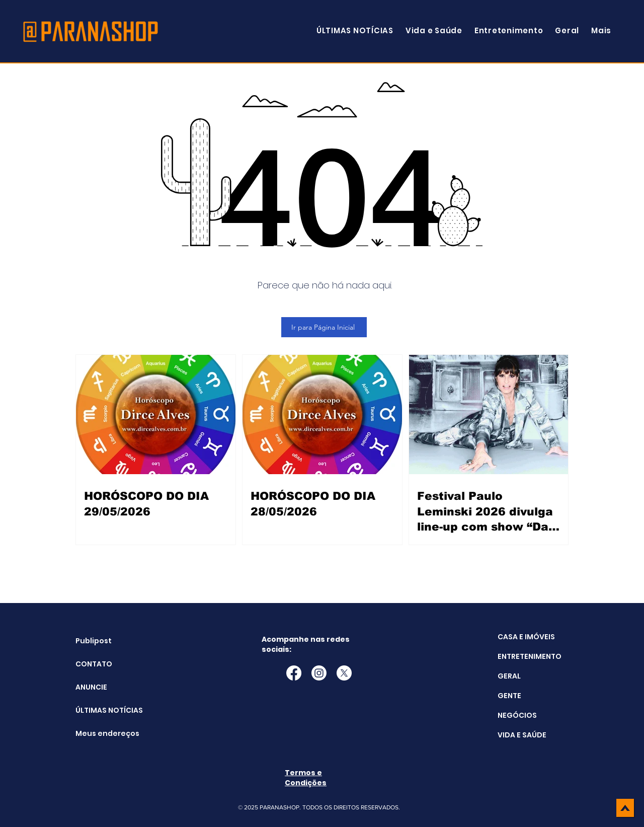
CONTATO (94, 664)
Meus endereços (101, 733)
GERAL (509, 676)
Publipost (94, 641)
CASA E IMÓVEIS (526, 637)
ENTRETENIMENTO (530, 656)
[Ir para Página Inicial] (324, 327)
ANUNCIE (91, 687)
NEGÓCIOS (517, 715)
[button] (601, 30)
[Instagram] (319, 673)
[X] (344, 673)
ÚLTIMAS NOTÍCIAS (101, 710)
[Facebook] (294, 673)
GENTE (509, 696)
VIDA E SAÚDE (522, 735)
